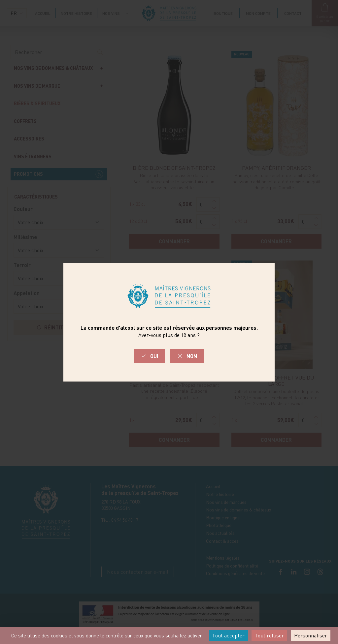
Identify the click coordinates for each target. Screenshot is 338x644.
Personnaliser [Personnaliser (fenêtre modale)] (311, 635)
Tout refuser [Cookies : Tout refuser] (269, 635)
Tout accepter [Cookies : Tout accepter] (228, 635)
